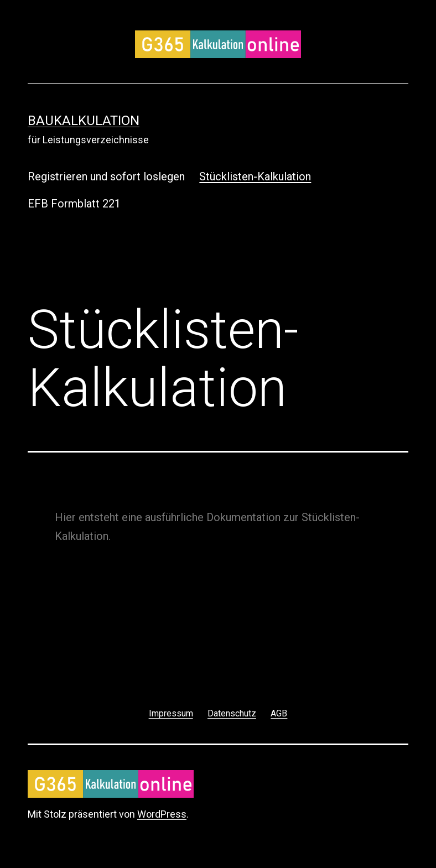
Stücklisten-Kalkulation (255, 176)
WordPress (162, 814)
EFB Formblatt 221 (74, 204)
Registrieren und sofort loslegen (106, 176)
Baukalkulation (84, 121)
